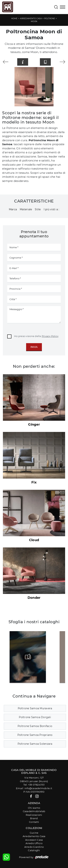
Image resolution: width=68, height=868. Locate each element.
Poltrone (50, 19)
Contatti (34, 822)
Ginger (34, 425)
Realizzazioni (34, 815)
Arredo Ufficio (34, 843)
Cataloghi (34, 850)
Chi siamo (34, 808)
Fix (34, 482)
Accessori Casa (34, 840)
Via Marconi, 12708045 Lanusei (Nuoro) (34, 779)
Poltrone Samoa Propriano (35, 735)
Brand (34, 818)
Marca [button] (13, 209)
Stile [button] (38, 209)
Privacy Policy (50, 336)
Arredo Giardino (34, 847)
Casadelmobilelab (34, 811)
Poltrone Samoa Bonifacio (35, 726)
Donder (34, 598)
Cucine (34, 833)
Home (14, 19)
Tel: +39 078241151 (34, 785)
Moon (34, 21)
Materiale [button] (26, 209)
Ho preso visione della (36, 336)
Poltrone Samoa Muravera (35, 708)
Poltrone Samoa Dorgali (35, 717)
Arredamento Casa (31, 19)
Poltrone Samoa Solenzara (35, 744)
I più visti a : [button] (51, 209)
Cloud (34, 540)
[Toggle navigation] (63, 7)
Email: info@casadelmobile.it (34, 788)
